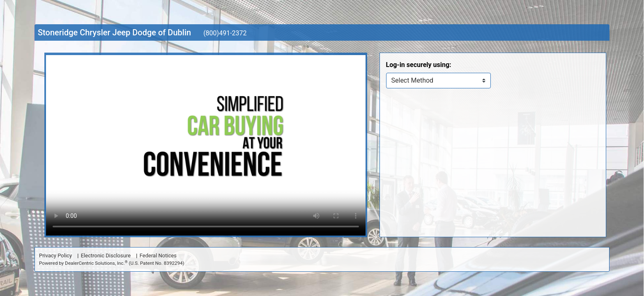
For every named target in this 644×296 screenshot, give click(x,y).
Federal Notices (158, 256)
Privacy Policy (55, 256)
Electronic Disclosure (106, 256)
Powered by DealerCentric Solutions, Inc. (112, 263)
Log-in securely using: (419, 65)
